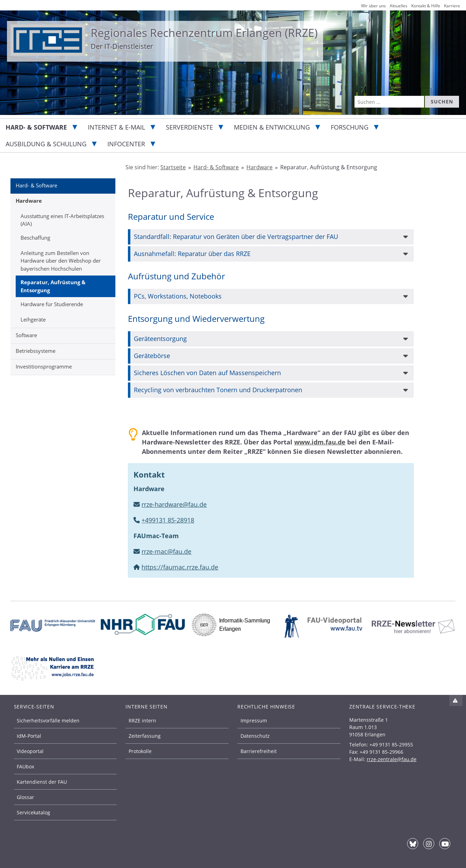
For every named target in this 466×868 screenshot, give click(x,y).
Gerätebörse (152, 356)
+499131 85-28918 (168, 520)
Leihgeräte (33, 319)
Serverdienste (189, 127)
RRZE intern (142, 720)
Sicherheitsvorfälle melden (48, 720)
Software (26, 335)
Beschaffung (35, 238)
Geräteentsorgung (160, 339)
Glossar (25, 797)
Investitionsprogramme (44, 366)
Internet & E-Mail (116, 127)
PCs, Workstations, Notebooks (178, 296)
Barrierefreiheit (259, 751)
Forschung (350, 127)
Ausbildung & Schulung (46, 144)
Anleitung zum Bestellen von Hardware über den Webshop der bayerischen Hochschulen (61, 261)
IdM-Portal (29, 736)
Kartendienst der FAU (42, 782)
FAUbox (25, 766)
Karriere (452, 6)
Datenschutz (255, 736)
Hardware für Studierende (52, 304)
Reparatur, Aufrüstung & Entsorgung (53, 286)
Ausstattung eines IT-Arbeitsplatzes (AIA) (62, 220)
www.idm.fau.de (320, 442)
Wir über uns (373, 6)
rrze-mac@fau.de (166, 551)
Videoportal (30, 751)
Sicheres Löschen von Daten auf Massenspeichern (207, 373)
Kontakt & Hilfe (426, 6)
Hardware (29, 201)
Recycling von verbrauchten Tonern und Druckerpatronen (218, 390)
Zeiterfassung (145, 736)
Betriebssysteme (36, 351)
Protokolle (140, 751)
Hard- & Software (36, 127)
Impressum (254, 720)
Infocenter (126, 144)
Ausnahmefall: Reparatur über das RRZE (192, 254)
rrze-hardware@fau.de (174, 504)
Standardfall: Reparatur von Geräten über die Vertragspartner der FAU (236, 237)
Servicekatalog (33, 812)
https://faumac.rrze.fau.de (180, 567)
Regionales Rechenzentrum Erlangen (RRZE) (204, 33)
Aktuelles (399, 6)
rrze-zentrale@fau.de (392, 759)
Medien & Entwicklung (272, 127)
